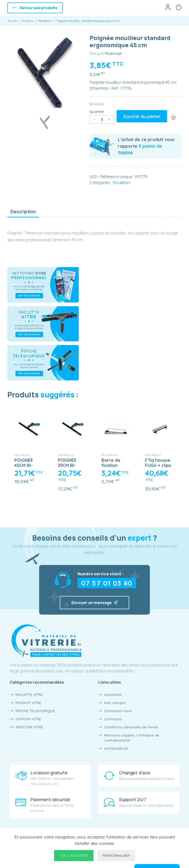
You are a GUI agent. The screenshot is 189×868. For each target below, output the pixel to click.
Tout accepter (74, 855)
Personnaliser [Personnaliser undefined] (116, 855)
